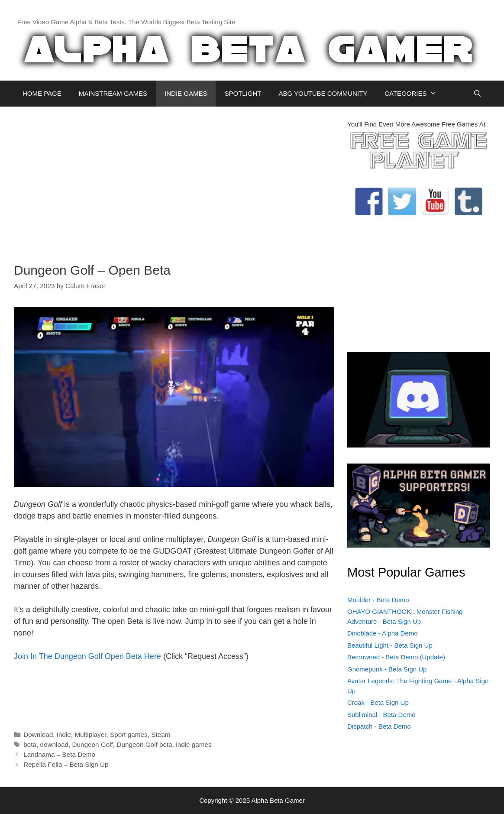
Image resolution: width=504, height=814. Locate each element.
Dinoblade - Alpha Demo (383, 633)
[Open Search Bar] (477, 94)
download (54, 744)
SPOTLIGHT (243, 93)
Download (38, 735)
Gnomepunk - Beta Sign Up (387, 669)
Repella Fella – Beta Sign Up (66, 764)
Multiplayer (90, 735)
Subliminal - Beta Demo (381, 715)
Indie (64, 735)
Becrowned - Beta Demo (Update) (396, 657)
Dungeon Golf (92, 744)
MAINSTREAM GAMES (113, 93)
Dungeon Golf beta (144, 744)
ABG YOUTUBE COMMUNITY (323, 93)
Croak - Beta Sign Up (378, 702)
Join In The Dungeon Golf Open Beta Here (87, 656)
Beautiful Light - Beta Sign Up (390, 645)
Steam (161, 735)
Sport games (129, 735)
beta (30, 744)
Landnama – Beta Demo (59, 754)
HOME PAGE (42, 93)
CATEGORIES (415, 94)
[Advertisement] (174, 180)
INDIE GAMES (186, 93)
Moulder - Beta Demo (378, 600)
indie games (194, 744)
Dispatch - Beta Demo (379, 726)
